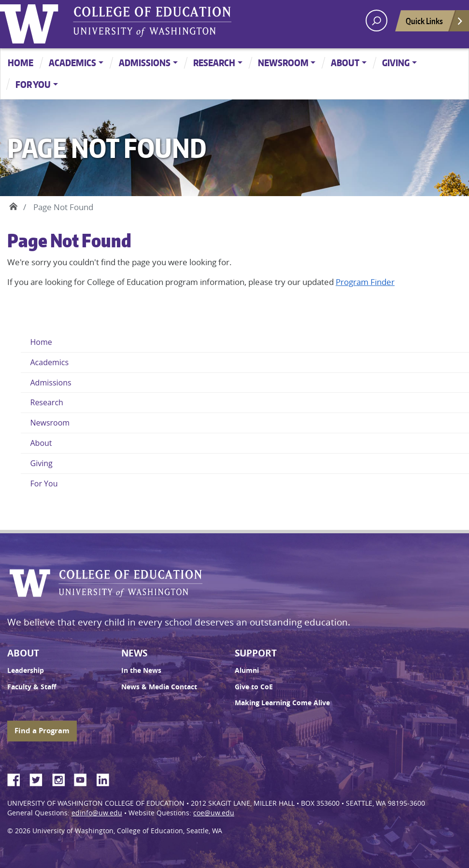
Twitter (40, 778)
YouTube (84, 778)
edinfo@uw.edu (97, 813)
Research (214, 63)
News (134, 653)
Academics (72, 63)
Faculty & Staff (32, 687)
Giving (396, 63)
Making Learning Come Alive (282, 703)
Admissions (145, 63)
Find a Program (42, 731)
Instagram (62, 778)
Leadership (26, 670)
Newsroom (283, 63)
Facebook (17, 778)
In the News (141, 670)
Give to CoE (254, 687)
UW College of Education (152, 22)
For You (33, 84)
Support (256, 653)
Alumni (247, 670)
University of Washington (31, 22)
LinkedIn (106, 778)
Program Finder (365, 282)
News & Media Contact (159, 687)
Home (21, 63)
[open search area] (377, 21)
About (345, 63)
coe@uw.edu (214, 813)
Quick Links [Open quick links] (435, 23)
